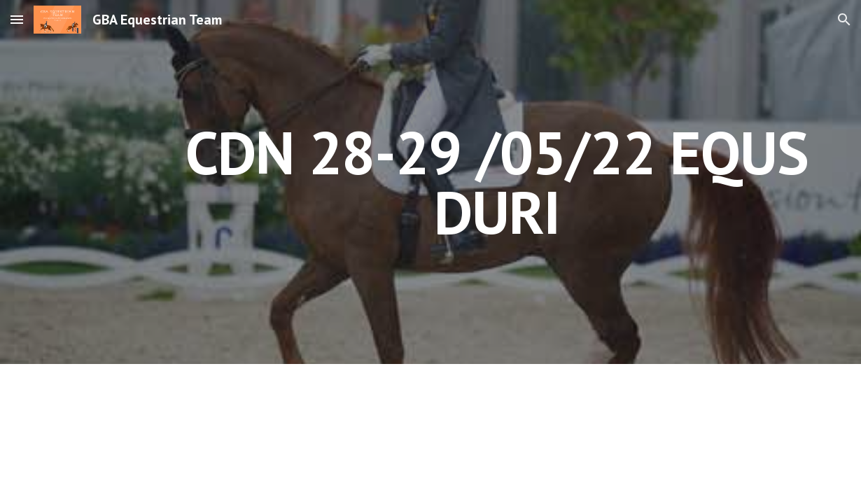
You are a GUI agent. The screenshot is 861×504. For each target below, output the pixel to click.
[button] (17, 19)
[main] (497, 182)
